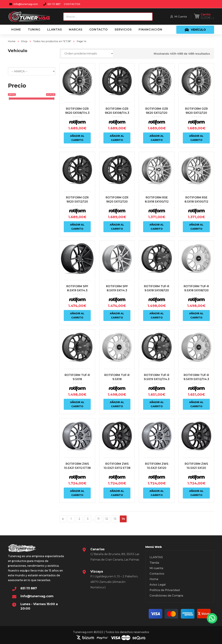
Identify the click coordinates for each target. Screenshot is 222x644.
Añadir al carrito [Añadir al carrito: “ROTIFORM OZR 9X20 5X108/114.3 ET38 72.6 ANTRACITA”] (77, 138)
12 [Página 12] (107, 519)
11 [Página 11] (98, 519)
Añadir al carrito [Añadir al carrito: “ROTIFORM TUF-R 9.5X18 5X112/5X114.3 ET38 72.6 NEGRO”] (77, 404)
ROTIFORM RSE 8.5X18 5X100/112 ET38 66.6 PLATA (157, 202)
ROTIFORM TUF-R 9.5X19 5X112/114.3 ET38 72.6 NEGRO (157, 379)
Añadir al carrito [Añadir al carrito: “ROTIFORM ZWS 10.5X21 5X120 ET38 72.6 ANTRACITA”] (157, 493)
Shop (24, 41)
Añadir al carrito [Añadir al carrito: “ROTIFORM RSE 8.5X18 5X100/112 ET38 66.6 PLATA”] (157, 227)
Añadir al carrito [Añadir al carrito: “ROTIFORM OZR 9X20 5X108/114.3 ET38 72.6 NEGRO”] (117, 138)
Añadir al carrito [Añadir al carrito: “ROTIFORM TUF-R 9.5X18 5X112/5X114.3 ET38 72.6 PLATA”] (117, 404)
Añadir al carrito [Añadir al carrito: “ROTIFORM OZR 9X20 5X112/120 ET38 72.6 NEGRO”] (77, 227)
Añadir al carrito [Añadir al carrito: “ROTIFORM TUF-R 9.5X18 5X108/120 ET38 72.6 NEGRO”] (157, 315)
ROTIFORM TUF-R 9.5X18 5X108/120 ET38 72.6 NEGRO (157, 290)
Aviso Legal (158, 585)
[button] (212, 618)
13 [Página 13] (115, 519)
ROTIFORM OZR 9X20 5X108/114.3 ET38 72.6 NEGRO (117, 113)
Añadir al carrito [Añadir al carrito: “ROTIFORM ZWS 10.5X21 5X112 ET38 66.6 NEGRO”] (117, 493)
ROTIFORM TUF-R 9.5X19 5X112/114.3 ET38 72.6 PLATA (196, 379)
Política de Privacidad (165, 590)
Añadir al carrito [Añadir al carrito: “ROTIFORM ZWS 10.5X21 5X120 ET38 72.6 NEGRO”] (196, 493)
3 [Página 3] (88, 519)
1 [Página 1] (71, 519)
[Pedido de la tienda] (87, 53)
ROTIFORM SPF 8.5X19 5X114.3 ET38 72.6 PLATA (117, 290)
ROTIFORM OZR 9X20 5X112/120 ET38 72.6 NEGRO (77, 202)
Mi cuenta (156, 568)
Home (12, 41)
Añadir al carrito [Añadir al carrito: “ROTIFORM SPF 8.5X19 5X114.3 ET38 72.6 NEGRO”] (77, 315)
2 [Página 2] (79, 519)
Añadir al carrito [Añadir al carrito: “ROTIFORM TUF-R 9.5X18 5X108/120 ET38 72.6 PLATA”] (196, 315)
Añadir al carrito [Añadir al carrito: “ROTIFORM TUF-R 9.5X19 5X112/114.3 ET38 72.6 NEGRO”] (157, 404)
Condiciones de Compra (166, 596)
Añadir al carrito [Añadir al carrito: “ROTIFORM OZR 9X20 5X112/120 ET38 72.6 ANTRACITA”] (157, 138)
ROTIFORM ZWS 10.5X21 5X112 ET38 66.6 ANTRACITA (77, 468)
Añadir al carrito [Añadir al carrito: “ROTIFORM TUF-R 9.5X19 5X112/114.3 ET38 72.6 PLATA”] (196, 404)
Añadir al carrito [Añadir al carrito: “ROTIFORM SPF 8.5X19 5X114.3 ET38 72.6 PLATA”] (117, 315)
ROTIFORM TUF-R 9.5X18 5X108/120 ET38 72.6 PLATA (196, 290)
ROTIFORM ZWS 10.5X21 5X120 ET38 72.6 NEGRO (196, 468)
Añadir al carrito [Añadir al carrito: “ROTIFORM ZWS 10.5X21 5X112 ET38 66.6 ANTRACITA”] (77, 493)
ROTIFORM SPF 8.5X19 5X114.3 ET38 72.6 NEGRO (77, 290)
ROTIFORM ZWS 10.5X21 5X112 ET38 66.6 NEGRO (117, 468)
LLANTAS (156, 557)
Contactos (157, 574)
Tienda (154, 563)
